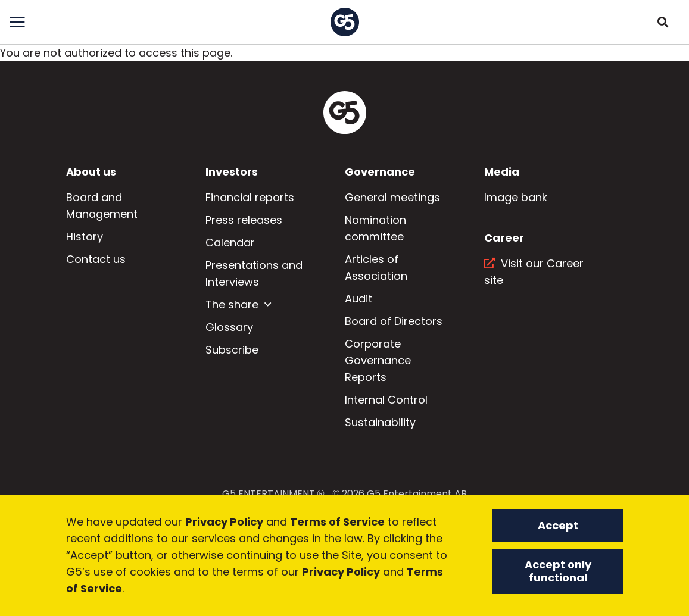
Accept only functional (558, 571)
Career (504, 238)
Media (502, 172)
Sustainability (380, 422)
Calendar (230, 243)
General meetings (392, 197)
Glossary (229, 327)
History (85, 237)
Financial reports (250, 197)
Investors (232, 172)
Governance (380, 172)
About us (91, 172)
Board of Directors (394, 321)
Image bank (516, 197)
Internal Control (386, 400)
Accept (558, 525)
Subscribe (232, 350)
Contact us (96, 259)
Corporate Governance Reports (378, 360)
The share (232, 304)
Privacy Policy (224, 522)
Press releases (244, 220)
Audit (358, 298)
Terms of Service (337, 522)
